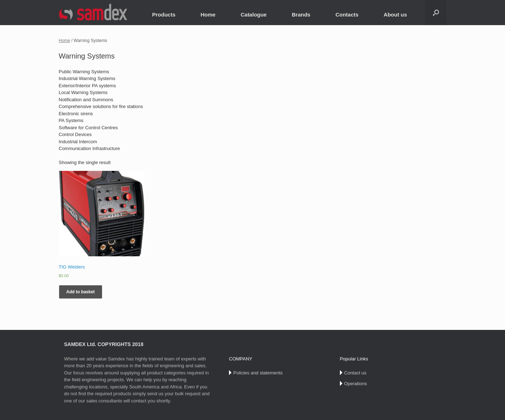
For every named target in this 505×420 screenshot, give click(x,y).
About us (395, 15)
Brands (301, 15)
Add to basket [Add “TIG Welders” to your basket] (81, 292)
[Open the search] (436, 13)
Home (208, 15)
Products (164, 15)
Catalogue (254, 15)
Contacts (347, 15)
